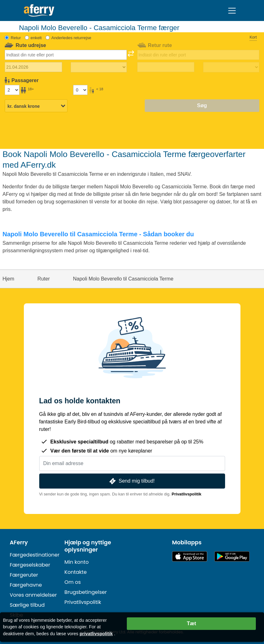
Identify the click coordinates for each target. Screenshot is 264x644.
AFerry (19, 542)
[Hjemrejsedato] (166, 67)
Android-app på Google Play (232, 556)
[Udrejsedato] (33, 67)
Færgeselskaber (30, 565)
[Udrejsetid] (99, 67)
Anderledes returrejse (71, 38)
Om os (73, 582)
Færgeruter (24, 575)
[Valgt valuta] (36, 106)
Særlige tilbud (27, 605)
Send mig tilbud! (131, 481)
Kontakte (75, 572)
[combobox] (66, 55)
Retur (16, 38)
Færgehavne (26, 585)
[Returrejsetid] (231, 67)
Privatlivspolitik (187, 494)
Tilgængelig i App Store (190, 556)
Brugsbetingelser (86, 592)
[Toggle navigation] (232, 11)
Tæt (191, 623)
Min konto (76, 562)
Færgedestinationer (35, 555)
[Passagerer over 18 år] (12, 90)
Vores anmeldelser (33, 595)
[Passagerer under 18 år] (80, 90)
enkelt (36, 38)
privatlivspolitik (96, 634)
